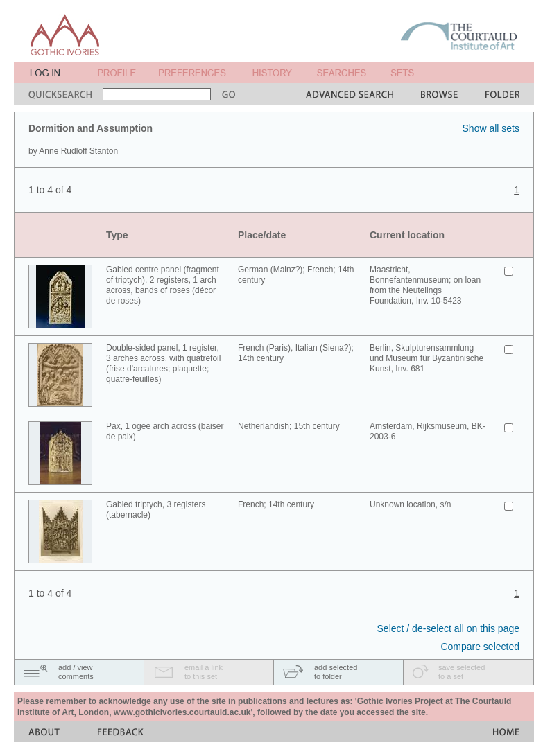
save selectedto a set (462, 672)
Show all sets (491, 128)
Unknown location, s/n (410, 504)
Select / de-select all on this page (448, 628)
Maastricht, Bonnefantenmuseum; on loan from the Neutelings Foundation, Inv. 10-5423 (425, 285)
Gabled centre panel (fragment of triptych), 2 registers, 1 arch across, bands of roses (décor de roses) (163, 285)
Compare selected (480, 647)
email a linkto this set (204, 672)
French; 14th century (276, 504)
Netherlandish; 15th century (289, 426)
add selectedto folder (336, 672)
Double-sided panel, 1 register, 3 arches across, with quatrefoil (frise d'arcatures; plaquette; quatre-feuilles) (163, 363)
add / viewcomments (76, 672)
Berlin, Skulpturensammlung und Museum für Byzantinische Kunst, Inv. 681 (427, 358)
